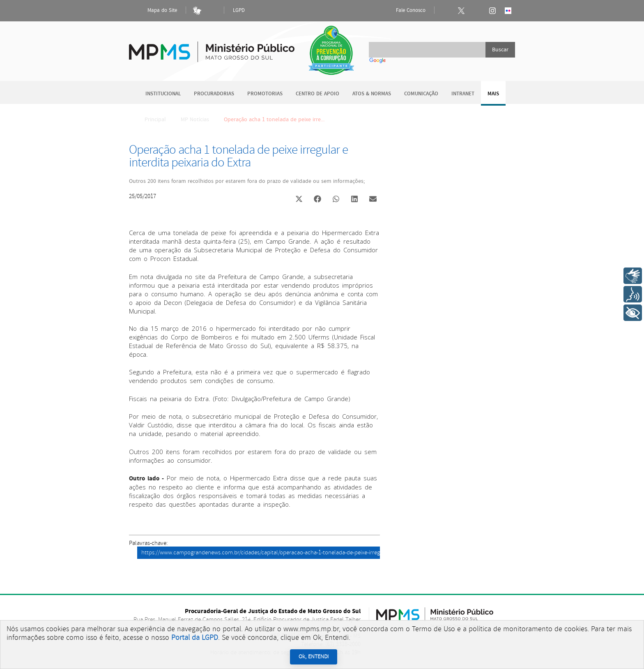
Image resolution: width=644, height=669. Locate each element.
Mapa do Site (155, 11)
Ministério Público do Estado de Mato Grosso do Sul (212, 47)
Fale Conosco (404, 11)
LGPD (239, 10)
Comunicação (421, 94)
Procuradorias (214, 94)
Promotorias (265, 94)
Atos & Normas (372, 94)
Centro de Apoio (317, 94)
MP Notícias (195, 120)
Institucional (163, 94)
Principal (150, 120)
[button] (299, 200)
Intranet (463, 94)
